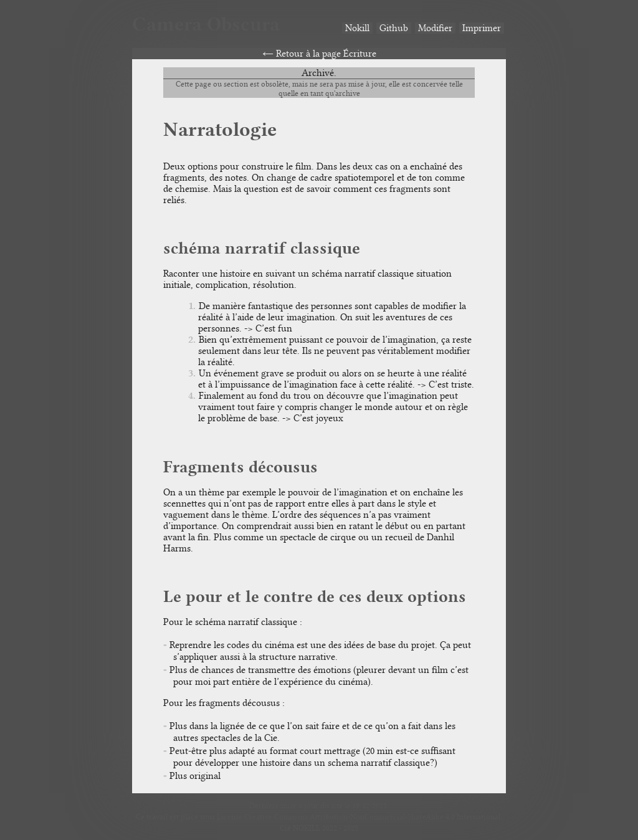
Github (394, 28)
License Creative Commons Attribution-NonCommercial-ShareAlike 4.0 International (359, 817)
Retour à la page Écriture (326, 54)
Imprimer (482, 28)
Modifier (435, 28)
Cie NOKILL (300, 828)
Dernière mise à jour (284, 805)
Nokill (357, 28)
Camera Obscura (206, 24)
